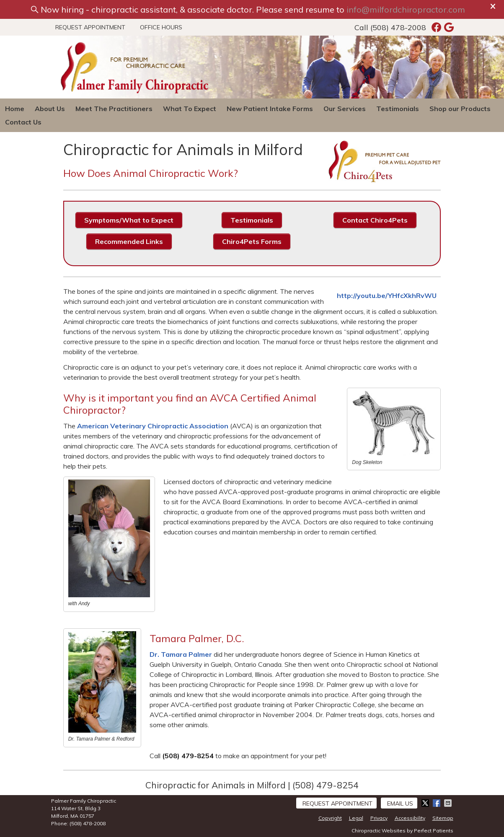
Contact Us (23, 122)
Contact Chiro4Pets (375, 220)
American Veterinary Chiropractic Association (153, 426)
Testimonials (398, 109)
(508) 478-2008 (398, 27)
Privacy (379, 818)
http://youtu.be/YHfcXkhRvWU (387, 295)
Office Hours (161, 27)
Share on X (426, 803)
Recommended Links (129, 241)
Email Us (400, 803)
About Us (50, 109)
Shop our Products (460, 109)
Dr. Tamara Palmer (181, 654)
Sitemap (443, 818)
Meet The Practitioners (114, 109)
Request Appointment (90, 27)
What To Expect (190, 109)
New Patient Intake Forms (270, 109)
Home (15, 109)
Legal (356, 818)
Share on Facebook (437, 803)
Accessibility (410, 818)
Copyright (330, 818)
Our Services (345, 109)
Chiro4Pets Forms (252, 241)
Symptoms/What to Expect (129, 220)
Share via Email (449, 803)
